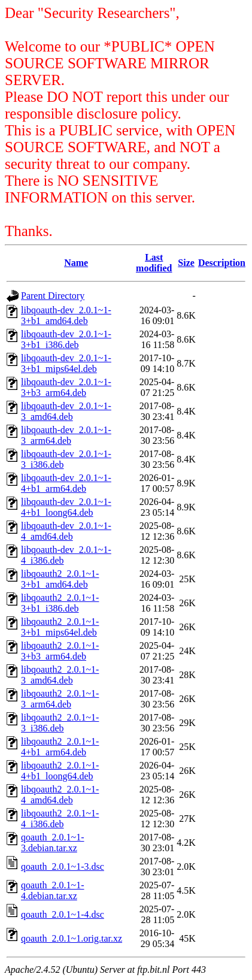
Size (186, 263)
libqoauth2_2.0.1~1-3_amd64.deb (60, 675)
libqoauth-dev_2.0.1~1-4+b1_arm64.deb (66, 483)
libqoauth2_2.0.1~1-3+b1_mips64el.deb (60, 627)
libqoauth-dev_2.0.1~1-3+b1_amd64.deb (66, 315)
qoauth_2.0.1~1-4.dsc (63, 914)
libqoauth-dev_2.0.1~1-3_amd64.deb (66, 411)
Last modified (154, 263)
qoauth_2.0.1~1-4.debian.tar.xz (53, 890)
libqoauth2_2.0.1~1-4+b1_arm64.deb (60, 747)
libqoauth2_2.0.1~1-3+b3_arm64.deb (60, 651)
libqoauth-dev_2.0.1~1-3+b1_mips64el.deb (66, 363)
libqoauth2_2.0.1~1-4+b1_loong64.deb (60, 771)
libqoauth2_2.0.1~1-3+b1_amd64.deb (60, 579)
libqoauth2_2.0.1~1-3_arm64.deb (60, 699)
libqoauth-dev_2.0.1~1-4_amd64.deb (66, 531)
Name (76, 263)
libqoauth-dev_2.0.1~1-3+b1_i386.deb (66, 339)
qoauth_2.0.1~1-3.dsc (63, 866)
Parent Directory (53, 296)
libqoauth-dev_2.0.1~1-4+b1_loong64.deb (66, 507)
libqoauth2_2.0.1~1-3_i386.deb (60, 723)
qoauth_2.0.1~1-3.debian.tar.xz (53, 843)
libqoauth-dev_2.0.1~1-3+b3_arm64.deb (66, 387)
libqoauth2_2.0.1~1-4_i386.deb (60, 819)
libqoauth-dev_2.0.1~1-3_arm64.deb (66, 435)
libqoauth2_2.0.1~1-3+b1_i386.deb (60, 603)
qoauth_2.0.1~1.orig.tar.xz (72, 938)
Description (222, 263)
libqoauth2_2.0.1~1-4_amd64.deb (60, 795)
